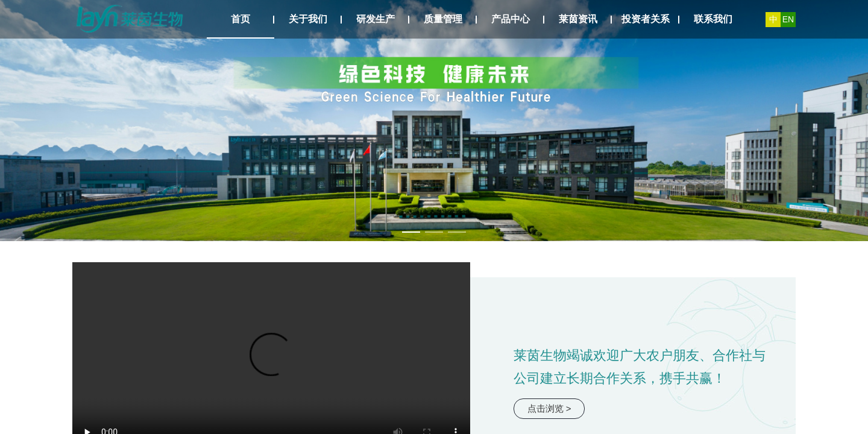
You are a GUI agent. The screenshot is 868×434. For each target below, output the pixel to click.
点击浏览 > (549, 408)
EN (788, 19)
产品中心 (511, 19)
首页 (241, 19)
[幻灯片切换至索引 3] (457, 232)
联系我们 (713, 19)
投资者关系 (646, 19)
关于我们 (308, 19)
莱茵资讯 (578, 19)
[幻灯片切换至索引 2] (434, 232)
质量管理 (443, 19)
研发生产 (376, 19)
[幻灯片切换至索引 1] (411, 232)
